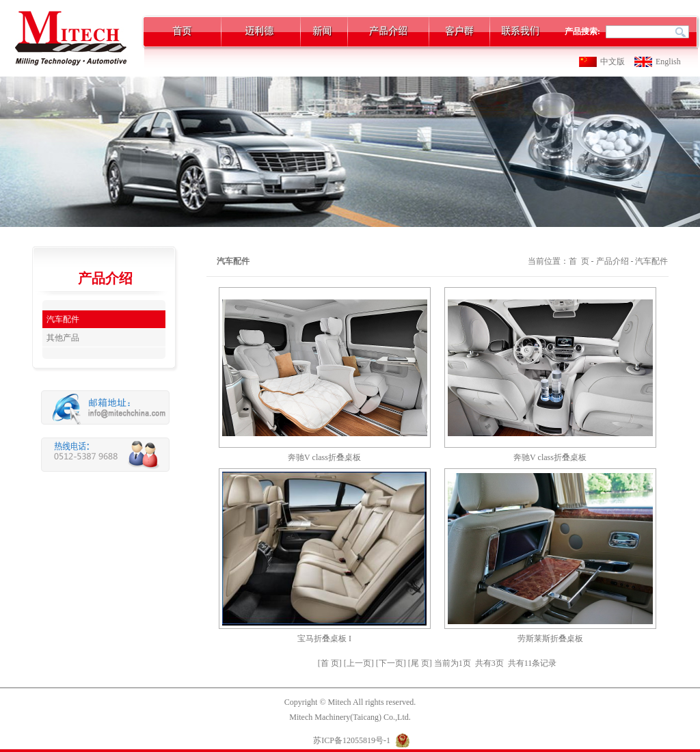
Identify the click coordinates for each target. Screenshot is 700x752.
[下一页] (392, 663)
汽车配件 (63, 319)
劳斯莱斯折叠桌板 (550, 639)
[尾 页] (421, 663)
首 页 (579, 261)
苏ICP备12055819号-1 (352, 740)
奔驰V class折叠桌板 (324, 457)
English (668, 62)
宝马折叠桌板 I (324, 639)
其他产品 (63, 338)
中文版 (612, 62)
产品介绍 (612, 261)
